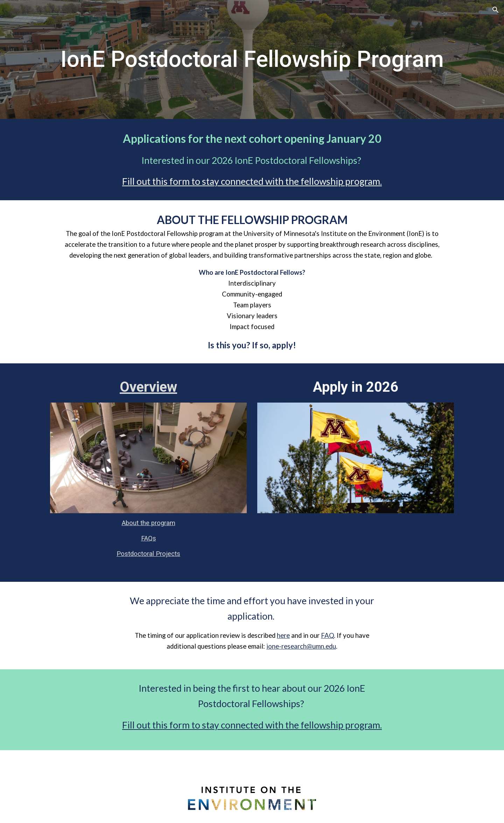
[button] (496, 10)
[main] (252, 60)
